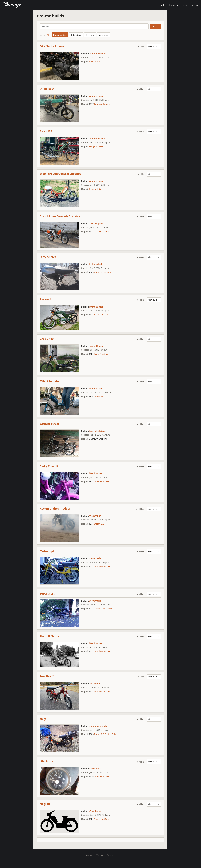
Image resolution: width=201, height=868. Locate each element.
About (89, 855)
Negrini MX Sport (102, 819)
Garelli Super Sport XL (104, 609)
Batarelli (45, 299)
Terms (100, 855)
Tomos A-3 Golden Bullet (106, 734)
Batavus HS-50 (101, 315)
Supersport (47, 593)
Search (155, 26)
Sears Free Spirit (102, 354)
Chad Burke (95, 811)
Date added (76, 35)
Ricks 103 (46, 131)
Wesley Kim (95, 516)
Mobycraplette (50, 551)
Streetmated (48, 257)
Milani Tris (99, 396)
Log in (184, 5)
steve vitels (95, 558)
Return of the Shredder (55, 509)
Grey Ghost (47, 339)
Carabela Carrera (102, 104)
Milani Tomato (49, 381)
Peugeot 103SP (96, 146)
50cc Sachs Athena (52, 46)
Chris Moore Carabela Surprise (60, 216)
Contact (111, 855)
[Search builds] (94, 26)
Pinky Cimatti (49, 466)
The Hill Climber (50, 636)
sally (43, 719)
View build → (154, 47)
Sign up (194, 5)
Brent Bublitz (96, 307)
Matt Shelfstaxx (97, 431)
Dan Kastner (96, 388)
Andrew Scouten (98, 54)
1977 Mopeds (96, 223)
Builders (173, 5)
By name (90, 35)
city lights (46, 761)
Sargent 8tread (50, 424)
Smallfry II (47, 676)
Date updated (60, 35)
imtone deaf (96, 264)
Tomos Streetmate (103, 272)
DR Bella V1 (47, 89)
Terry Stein (95, 684)
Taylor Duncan (97, 346)
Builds (163, 5)
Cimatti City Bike (102, 481)
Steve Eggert (96, 769)
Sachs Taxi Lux (96, 61)
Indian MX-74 (100, 524)
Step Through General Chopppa (61, 174)
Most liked (103, 35)
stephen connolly (98, 726)
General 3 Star (96, 189)
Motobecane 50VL (103, 566)
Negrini (45, 804)
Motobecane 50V (102, 651)
